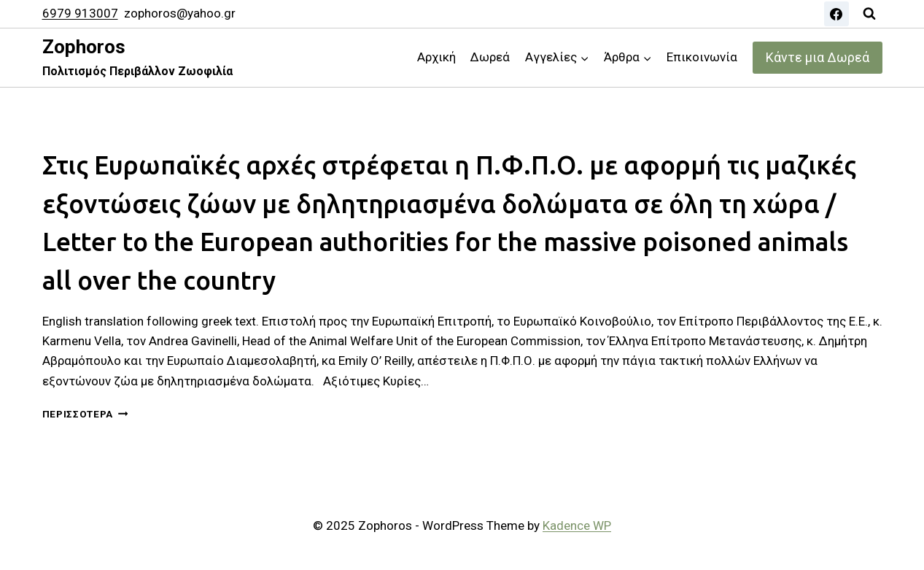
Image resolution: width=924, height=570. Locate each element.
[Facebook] (836, 14)
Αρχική (436, 57)
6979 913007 (80, 13)
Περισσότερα (85, 414)
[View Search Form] (869, 14)
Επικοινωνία (702, 57)
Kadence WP (577, 525)
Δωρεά (490, 57)
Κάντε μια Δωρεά (818, 57)
